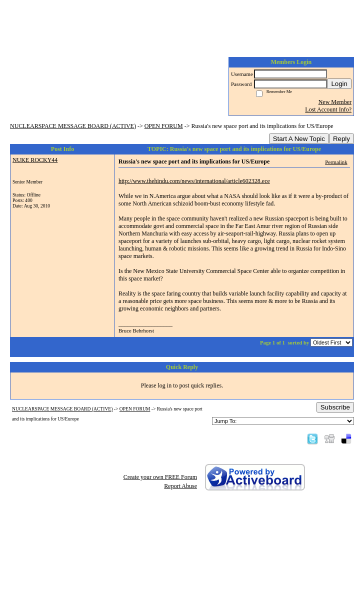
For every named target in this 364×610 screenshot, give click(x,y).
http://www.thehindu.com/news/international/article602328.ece (194, 181)
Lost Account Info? (328, 109)
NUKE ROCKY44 (35, 160)
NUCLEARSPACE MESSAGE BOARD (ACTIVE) (73, 126)
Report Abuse (180, 486)
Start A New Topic (299, 139)
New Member (335, 102)
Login (339, 84)
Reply (341, 139)
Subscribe (335, 407)
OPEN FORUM (164, 126)
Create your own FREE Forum (160, 477)
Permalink (336, 162)
